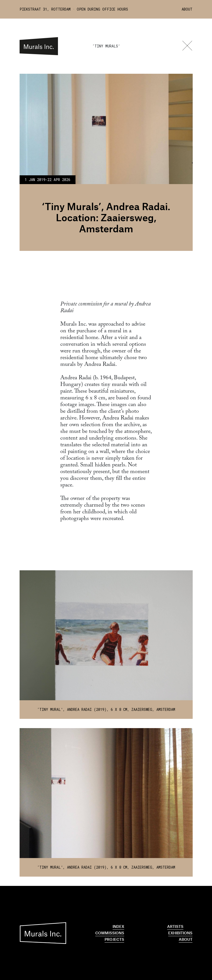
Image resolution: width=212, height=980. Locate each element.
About (187, 9)
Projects (114, 939)
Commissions (110, 933)
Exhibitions (180, 933)
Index (118, 926)
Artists (175, 926)
